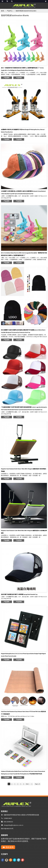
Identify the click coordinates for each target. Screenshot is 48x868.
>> (32, 784)
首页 (3, 11)
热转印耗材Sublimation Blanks (26, 11)
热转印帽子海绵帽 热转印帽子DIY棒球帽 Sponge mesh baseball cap (19, 594)
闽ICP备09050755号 (7, 829)
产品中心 (10, 11)
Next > (28, 784)
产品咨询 (7, 78)
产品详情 (19, 78)
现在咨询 (10, 847)
